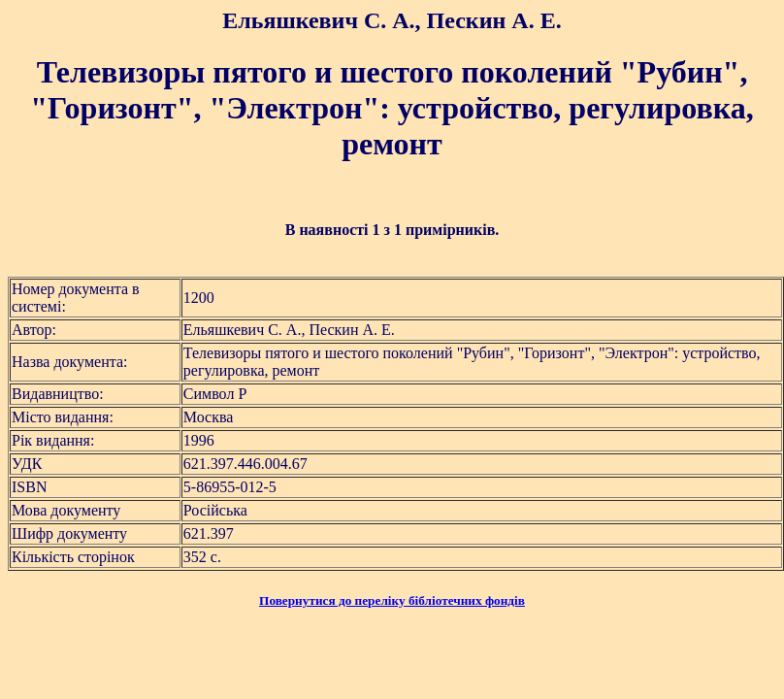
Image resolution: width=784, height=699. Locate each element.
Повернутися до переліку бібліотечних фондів (392, 600)
